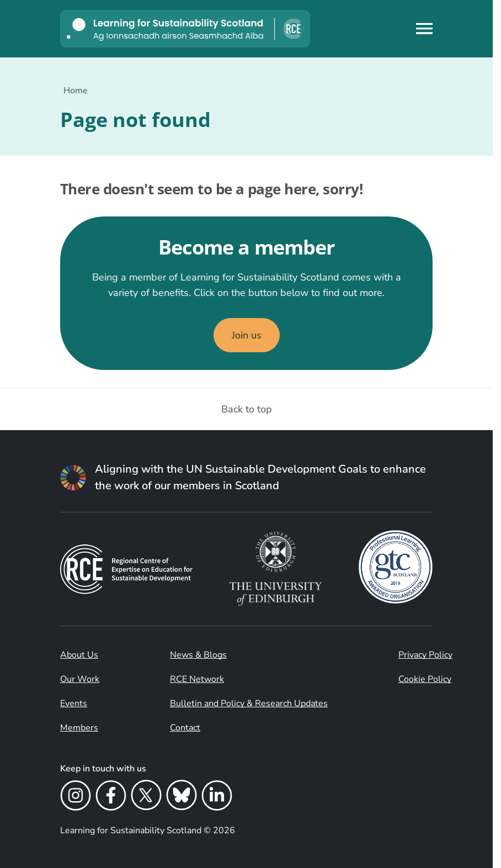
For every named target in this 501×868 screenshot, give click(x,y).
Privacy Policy (425, 655)
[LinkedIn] (217, 797)
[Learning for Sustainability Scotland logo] (185, 29)
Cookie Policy (425, 679)
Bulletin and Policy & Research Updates (249, 703)
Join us (247, 335)
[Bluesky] (182, 797)
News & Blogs (198, 655)
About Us (79, 655)
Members (79, 728)
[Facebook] (111, 797)
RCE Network (197, 679)
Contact (185, 728)
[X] (146, 797)
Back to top (247, 409)
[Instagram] (76, 797)
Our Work (80, 679)
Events (74, 703)
